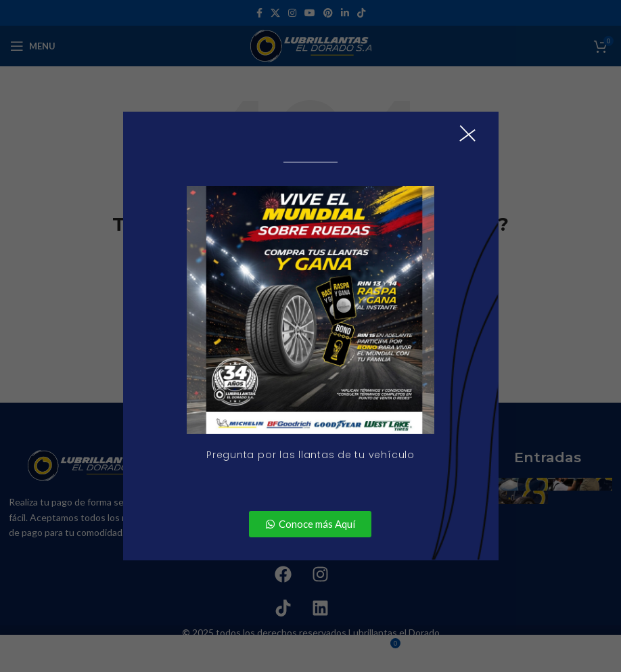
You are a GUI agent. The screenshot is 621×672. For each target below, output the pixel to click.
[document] (310, 336)
